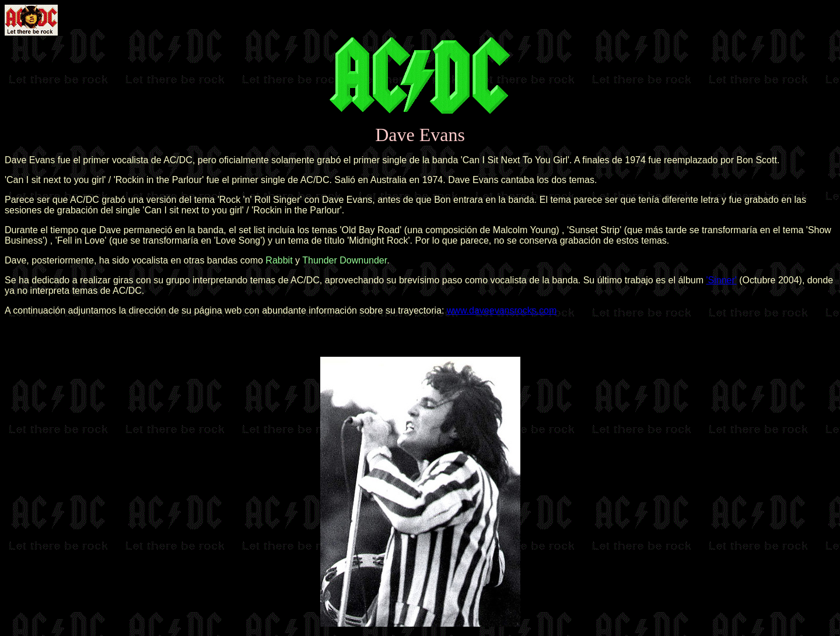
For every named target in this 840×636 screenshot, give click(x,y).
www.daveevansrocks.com (502, 310)
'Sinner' (721, 280)
